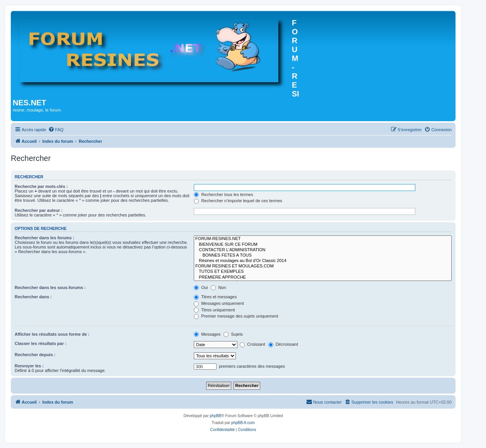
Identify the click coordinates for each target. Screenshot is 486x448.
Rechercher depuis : (35, 355)
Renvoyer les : (29, 366)
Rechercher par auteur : (39, 210)
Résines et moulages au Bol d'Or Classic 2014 (323, 261)
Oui (201, 287)
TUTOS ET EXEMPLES (323, 272)
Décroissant (283, 344)
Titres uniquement (214, 310)
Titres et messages (215, 297)
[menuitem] (56, 130)
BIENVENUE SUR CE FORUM (323, 245)
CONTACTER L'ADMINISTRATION (323, 250)
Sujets (233, 334)
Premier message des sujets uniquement (236, 316)
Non (218, 287)
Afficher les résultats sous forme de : (52, 334)
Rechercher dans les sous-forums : (50, 287)
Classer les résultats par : (41, 343)
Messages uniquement (219, 303)
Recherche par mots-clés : (41, 186)
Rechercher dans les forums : (45, 238)
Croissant (252, 344)
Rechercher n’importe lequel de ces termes (238, 201)
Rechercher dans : (33, 297)
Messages (207, 334)
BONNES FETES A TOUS (323, 255)
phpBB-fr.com (243, 423)
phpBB (215, 416)
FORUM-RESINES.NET (323, 239)
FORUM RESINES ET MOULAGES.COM (323, 266)
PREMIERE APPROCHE (323, 277)
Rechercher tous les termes (224, 194)
